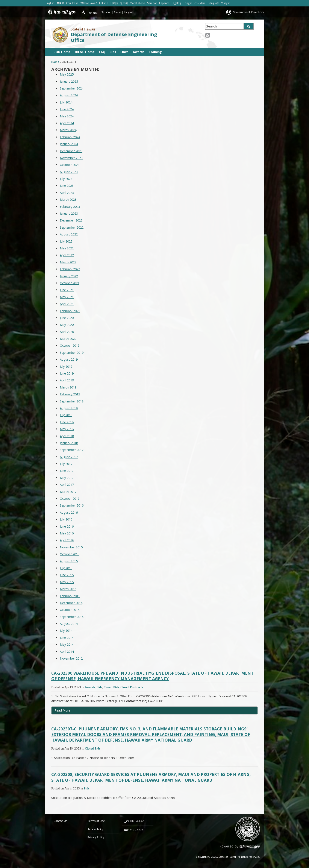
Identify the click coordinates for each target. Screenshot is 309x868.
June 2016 (67, 526)
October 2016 (70, 498)
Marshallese (137, 3)
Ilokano (104, 3)
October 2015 (70, 554)
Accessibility (95, 829)
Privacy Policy (96, 837)
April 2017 (67, 485)
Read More (72, 711)
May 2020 (67, 325)
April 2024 (67, 123)
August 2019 (69, 359)
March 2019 (68, 387)
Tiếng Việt (213, 3)
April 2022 (67, 255)
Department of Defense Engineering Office (114, 37)
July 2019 (66, 366)
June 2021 (67, 290)
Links (124, 52)
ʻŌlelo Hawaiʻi (89, 3)
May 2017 (67, 478)
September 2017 (72, 450)
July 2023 (66, 179)
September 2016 (72, 505)
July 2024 (66, 102)
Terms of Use (96, 821)
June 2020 (67, 318)
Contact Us (61, 821)
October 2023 (70, 165)
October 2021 (70, 283)
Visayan (226, 3)
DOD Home (62, 52)
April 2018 (67, 436)
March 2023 (68, 200)
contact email (136, 830)
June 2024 (67, 109)
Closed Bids (111, 687)
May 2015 (67, 582)
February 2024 (70, 137)
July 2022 (66, 241)
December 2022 (71, 220)
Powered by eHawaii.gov (240, 848)
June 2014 (67, 638)
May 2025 (67, 74)
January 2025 (69, 81)
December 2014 (71, 603)
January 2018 (69, 443)
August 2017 (69, 457)
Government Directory (248, 12)
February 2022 (70, 269)
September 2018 (72, 401)
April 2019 (67, 380)
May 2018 (67, 429)
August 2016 (69, 512)
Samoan (152, 3)
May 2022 (67, 248)
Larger (128, 12)
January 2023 (69, 213)
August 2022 (69, 234)
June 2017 (67, 471)
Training (155, 52)
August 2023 (69, 172)
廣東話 (60, 3)
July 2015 (66, 568)
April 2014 (67, 652)
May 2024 (67, 116)
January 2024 (69, 144)
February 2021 (70, 311)
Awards (139, 52)
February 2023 (70, 207)
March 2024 (68, 130)
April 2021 (67, 304)
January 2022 (69, 276)
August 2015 (69, 561)
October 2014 (70, 610)
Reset (117, 12)
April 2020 (67, 332)
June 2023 (67, 186)
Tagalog (176, 3)
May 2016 (67, 533)
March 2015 (68, 589)
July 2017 (66, 464)
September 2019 (72, 353)
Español (164, 3)
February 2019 (70, 394)
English (50, 3)
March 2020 (68, 339)
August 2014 (69, 624)
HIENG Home (85, 52)
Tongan (188, 3)
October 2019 (70, 345)
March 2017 (68, 492)
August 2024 (69, 95)
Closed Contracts (132, 687)
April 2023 (67, 193)
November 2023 (71, 158)
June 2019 (67, 373)
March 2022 (68, 262)
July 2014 (66, 631)
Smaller (106, 12)
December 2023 (71, 151)
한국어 (124, 3)
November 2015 (71, 547)
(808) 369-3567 (136, 821)
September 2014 (72, 617)
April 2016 (67, 540)
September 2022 (72, 227)
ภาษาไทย (200, 3)
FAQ (102, 52)
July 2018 (66, 415)
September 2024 (72, 88)
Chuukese (72, 3)
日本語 (114, 3)
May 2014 (67, 644)
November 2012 (71, 658)
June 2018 (67, 422)
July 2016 (66, 519)
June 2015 (67, 575)
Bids (113, 52)
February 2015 (70, 596)
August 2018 (69, 408)
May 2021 (67, 297)
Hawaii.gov (62, 12)
